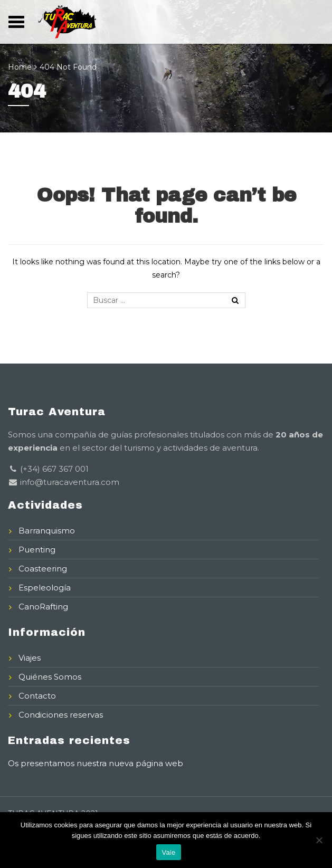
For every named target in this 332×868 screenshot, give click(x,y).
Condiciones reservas (61, 715)
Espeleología (45, 588)
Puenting (37, 550)
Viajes (30, 658)
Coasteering (43, 569)
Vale (168, 852)
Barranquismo (47, 531)
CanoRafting (43, 607)
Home (20, 67)
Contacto (37, 696)
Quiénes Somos (50, 677)
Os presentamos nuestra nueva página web (96, 763)
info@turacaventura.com (69, 482)
